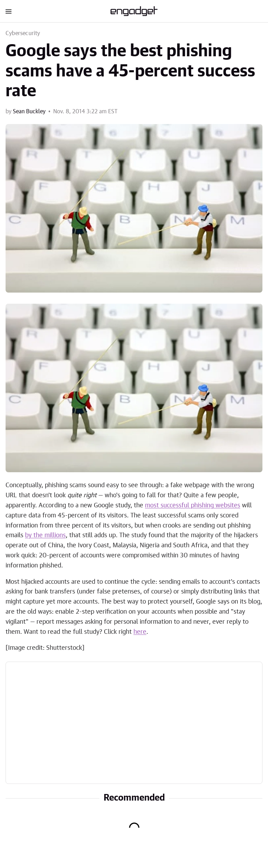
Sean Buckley (29, 112)
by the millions (45, 535)
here (140, 632)
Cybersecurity (23, 33)
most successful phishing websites (193, 506)
